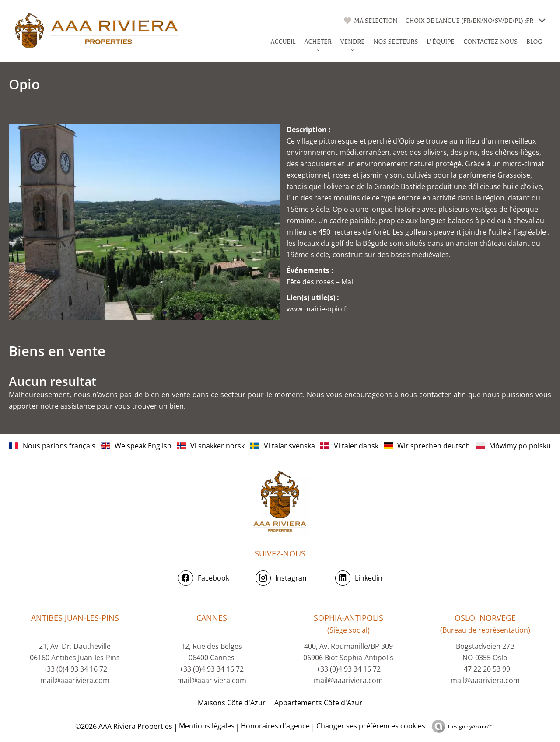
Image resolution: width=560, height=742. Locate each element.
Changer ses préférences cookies (371, 726)
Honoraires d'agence (275, 726)
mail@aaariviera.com (75, 680)
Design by (470, 726)
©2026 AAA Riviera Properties (123, 726)
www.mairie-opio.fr (318, 309)
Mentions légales (207, 726)
